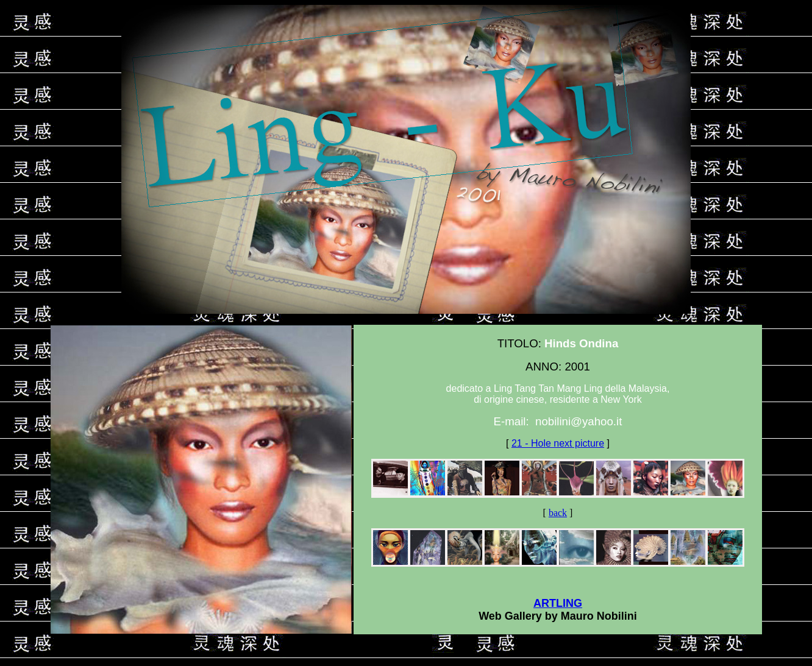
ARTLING (558, 603)
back (558, 513)
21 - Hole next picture (558, 443)
